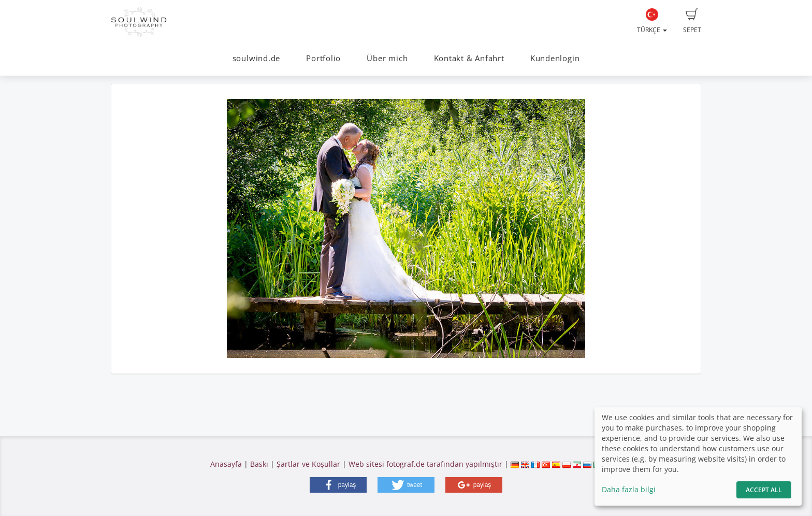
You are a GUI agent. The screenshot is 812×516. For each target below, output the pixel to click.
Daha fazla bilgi (629, 489)
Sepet (692, 21)
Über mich (387, 58)
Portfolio (323, 58)
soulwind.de (256, 58)
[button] (338, 485)
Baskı (259, 464)
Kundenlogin (555, 58)
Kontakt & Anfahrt (469, 58)
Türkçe (652, 21)
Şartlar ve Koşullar (308, 464)
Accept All (764, 490)
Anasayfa (226, 464)
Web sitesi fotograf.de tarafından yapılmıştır (425, 464)
